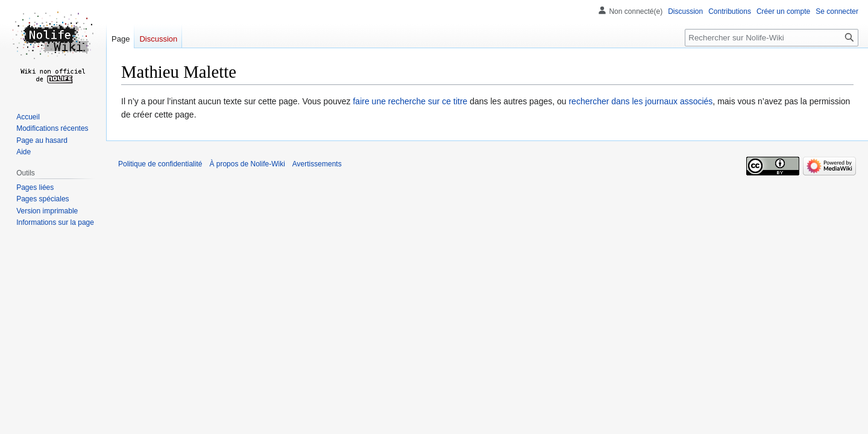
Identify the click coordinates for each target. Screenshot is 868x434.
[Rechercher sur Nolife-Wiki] (772, 38)
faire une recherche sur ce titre (410, 101)
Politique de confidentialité (160, 164)
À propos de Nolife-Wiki (247, 164)
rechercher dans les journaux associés (640, 101)
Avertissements (317, 164)
